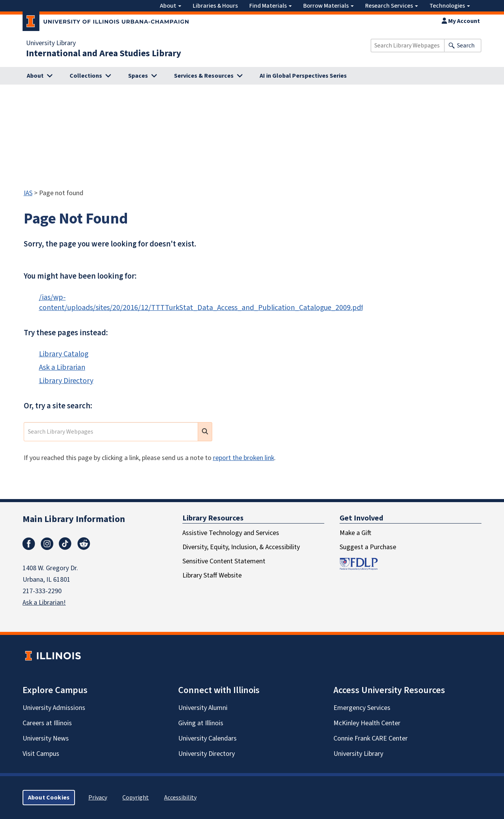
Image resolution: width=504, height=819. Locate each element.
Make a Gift (355, 533)
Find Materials (271, 6)
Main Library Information (74, 519)
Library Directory (66, 381)
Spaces (138, 76)
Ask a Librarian (62, 367)
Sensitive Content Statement (224, 561)
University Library (51, 43)
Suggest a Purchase (368, 547)
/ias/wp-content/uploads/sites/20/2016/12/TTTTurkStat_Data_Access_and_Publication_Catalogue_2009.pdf (201, 303)
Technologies (450, 6)
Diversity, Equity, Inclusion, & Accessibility (241, 547)
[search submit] (205, 432)
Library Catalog (64, 354)
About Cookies (49, 798)
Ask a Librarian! (44, 603)
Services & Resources (204, 76)
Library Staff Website (212, 575)
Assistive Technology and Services (231, 533)
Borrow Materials (328, 6)
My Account (461, 21)
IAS (28, 193)
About (171, 6)
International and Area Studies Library (104, 54)
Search (466, 46)
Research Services (392, 6)
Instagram (47, 544)
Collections (86, 76)
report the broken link (244, 458)
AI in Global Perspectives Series (303, 76)
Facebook (29, 544)
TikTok (65, 544)
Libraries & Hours (215, 6)
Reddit (84, 544)
